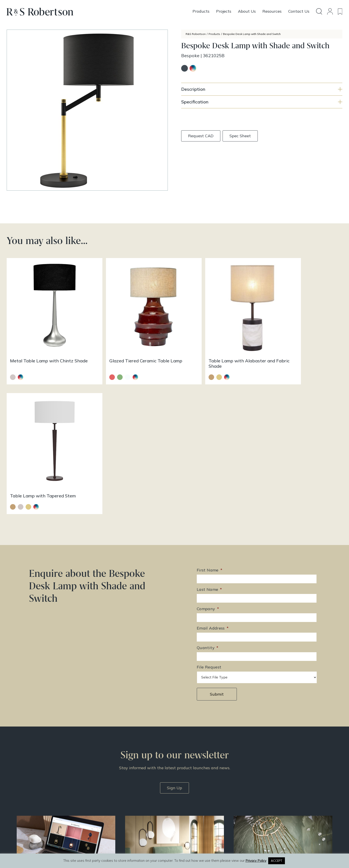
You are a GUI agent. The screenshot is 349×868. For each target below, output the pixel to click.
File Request (209, 523)
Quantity (208, 504)
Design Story (192, 791)
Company (208, 465)
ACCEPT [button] (277, 861)
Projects (188, 797)
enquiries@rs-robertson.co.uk (133, 793)
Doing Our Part (269, 791)
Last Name (209, 445)
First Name (210, 426)
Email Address (213, 484)
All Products (191, 785)
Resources (190, 803)
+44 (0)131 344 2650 (128, 786)
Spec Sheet (240, 136)
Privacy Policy (268, 809)
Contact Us (266, 797)
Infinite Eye (184, 850)
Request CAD (201, 136)
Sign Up (174, 644)
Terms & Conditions (273, 803)
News (186, 809)
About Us (265, 785)
